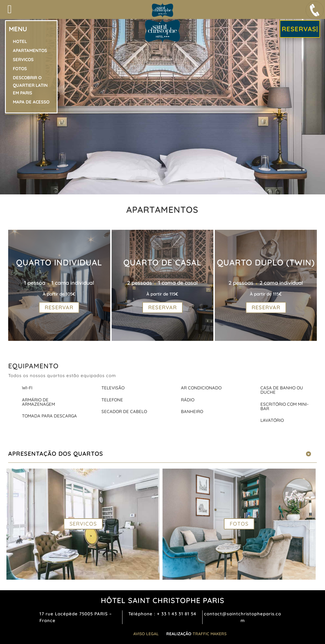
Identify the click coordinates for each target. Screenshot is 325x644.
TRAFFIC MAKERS (210, 634)
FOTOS (239, 524)
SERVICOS (83, 524)
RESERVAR (59, 308)
